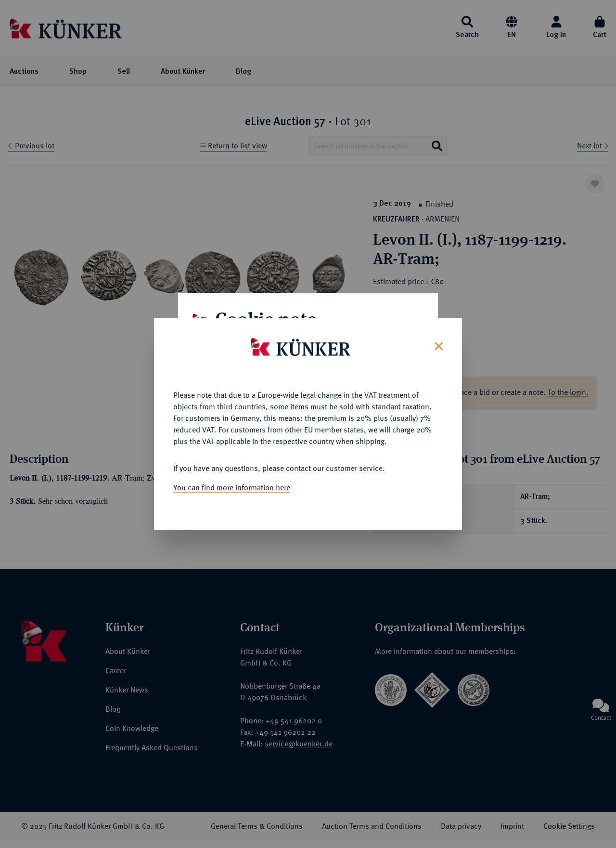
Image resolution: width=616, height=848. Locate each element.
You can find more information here (232, 485)
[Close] (438, 343)
